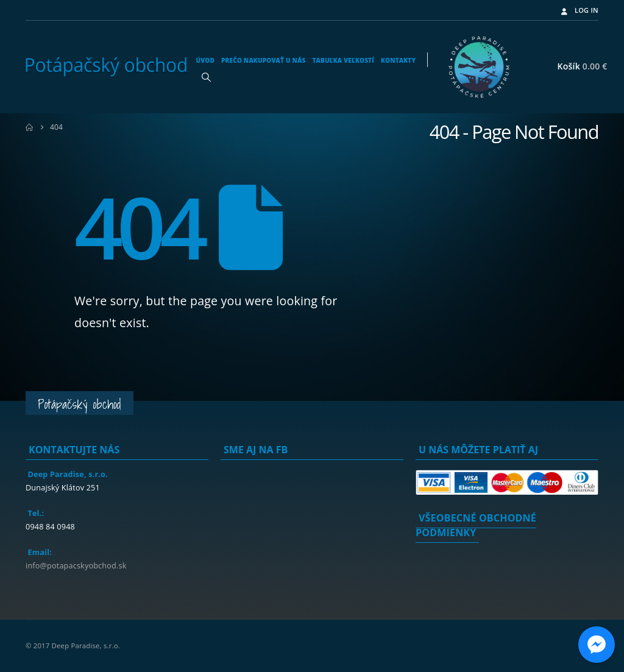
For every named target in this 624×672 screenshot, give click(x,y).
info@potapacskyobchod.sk (76, 566)
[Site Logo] (106, 67)
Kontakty (398, 60)
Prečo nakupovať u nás (263, 60)
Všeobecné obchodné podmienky (476, 525)
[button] (206, 77)
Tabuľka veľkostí (343, 60)
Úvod (205, 60)
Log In (579, 10)
